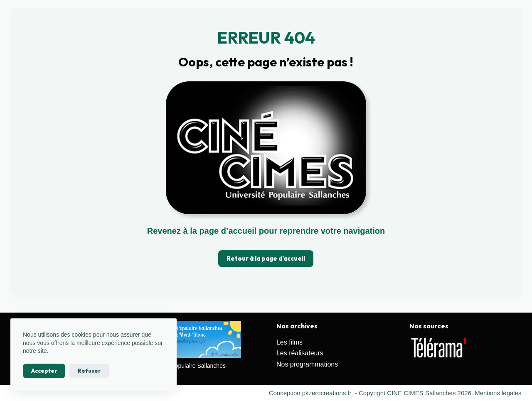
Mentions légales (498, 393)
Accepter (44, 371)
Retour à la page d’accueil (266, 258)
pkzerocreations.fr (326, 393)
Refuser (89, 371)
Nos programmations (307, 364)
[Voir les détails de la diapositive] (439, 348)
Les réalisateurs (300, 353)
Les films (289, 342)
